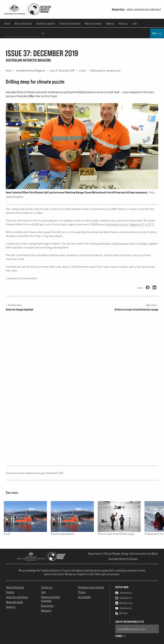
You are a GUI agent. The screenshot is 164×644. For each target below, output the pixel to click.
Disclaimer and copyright (91, 587)
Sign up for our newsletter (129, 622)
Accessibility (85, 597)
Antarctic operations (70, 23)
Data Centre (47, 606)
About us (123, 23)
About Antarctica (23, 23)
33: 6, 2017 (130, 224)
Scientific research (46, 23)
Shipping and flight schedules (50, 599)
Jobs (135, 23)
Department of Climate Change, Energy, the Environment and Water (123, 554)
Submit (121, 636)
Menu (157, 34)
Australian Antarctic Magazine (31, 70)
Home (7, 23)
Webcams (46, 610)
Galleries (110, 23)
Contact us (47, 587)
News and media (93, 23)
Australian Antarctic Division (123, 559)
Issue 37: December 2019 (62, 70)
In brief (82, 70)
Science (10, 592)
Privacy (82, 592)
